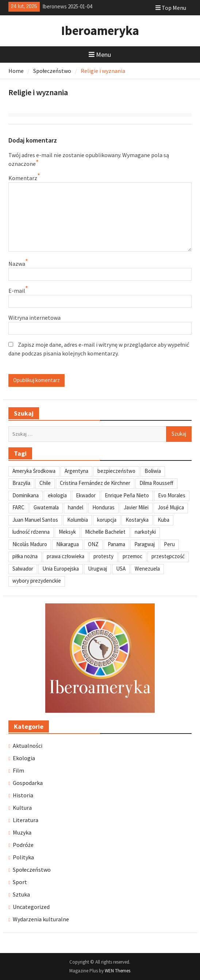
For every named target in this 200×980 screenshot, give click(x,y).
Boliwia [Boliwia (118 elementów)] (153, 471)
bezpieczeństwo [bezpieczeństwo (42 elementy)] (116, 471)
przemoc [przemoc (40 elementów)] (132, 556)
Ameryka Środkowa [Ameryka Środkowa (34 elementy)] (34, 471)
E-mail (17, 291)
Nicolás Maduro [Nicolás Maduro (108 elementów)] (30, 544)
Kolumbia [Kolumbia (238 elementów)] (78, 520)
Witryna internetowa (34, 318)
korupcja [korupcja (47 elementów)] (107, 520)
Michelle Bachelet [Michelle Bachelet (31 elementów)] (105, 532)
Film (18, 770)
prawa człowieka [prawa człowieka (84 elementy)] (66, 556)
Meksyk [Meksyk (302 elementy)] (67, 532)
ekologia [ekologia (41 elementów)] (57, 495)
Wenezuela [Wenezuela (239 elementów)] (147, 569)
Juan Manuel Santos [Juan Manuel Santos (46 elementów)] (35, 520)
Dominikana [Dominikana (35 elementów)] (26, 495)
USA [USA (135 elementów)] (121, 569)
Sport (20, 882)
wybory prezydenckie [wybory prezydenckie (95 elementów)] (37, 581)
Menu (100, 55)
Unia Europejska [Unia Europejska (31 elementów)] (61, 569)
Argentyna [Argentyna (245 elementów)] (76, 471)
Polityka (23, 857)
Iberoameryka (100, 31)
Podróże (23, 845)
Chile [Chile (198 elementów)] (45, 483)
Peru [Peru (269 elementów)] (169, 544)
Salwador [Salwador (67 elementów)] (23, 569)
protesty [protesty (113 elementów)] (103, 556)
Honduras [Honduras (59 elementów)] (103, 507)
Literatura (26, 820)
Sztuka (21, 894)
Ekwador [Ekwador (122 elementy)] (86, 495)
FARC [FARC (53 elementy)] (18, 507)
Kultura (22, 808)
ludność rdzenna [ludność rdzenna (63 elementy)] (31, 532)
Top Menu (171, 8)
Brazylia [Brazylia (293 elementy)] (21, 483)
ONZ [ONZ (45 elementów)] (93, 544)
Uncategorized (31, 907)
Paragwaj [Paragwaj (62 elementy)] (145, 544)
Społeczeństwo (32, 870)
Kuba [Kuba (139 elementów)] (164, 520)
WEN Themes (118, 971)
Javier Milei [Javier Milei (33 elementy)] (136, 507)
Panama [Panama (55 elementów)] (116, 544)
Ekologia (24, 758)
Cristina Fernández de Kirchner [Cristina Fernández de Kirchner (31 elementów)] (95, 483)
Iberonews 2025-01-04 (67, 6)
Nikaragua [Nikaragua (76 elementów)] (68, 544)
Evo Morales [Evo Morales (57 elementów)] (172, 495)
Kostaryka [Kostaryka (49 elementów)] (137, 520)
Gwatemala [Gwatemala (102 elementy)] (46, 507)
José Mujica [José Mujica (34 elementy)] (171, 507)
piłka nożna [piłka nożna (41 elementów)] (25, 556)
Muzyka (22, 832)
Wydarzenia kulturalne (41, 919)
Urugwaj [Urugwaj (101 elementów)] (97, 569)
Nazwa (17, 264)
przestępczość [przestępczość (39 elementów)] (168, 556)
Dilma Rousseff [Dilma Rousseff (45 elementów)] (156, 483)
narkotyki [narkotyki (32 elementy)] (145, 532)
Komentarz (23, 178)
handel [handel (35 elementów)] (76, 507)
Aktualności (28, 746)
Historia (23, 795)
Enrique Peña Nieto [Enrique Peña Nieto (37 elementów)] (127, 495)
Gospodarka (28, 783)
